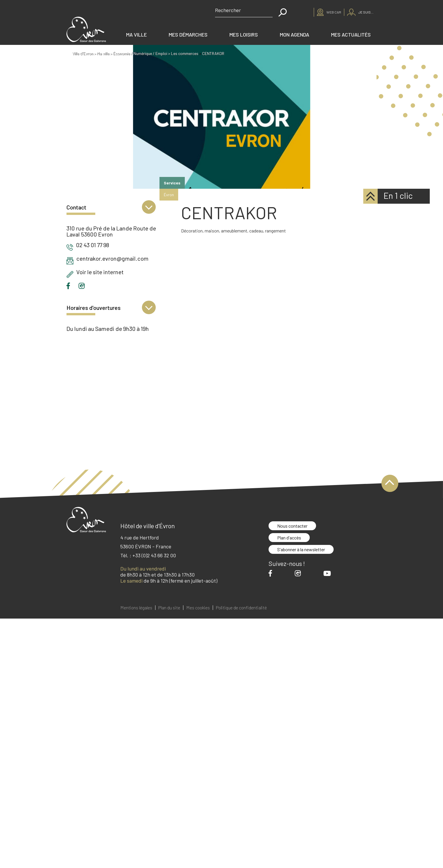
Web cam (334, 12)
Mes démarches (188, 35)
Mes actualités (351, 35)
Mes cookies (198, 608)
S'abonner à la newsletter (301, 549)
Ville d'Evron (83, 53)
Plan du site (169, 608)
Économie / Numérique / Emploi (140, 53)
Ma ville (136, 35)
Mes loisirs (244, 35)
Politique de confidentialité (241, 608)
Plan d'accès (289, 538)
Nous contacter (292, 526)
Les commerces (185, 53)
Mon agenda (294, 35)
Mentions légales (136, 608)
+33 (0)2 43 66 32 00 (154, 555)
